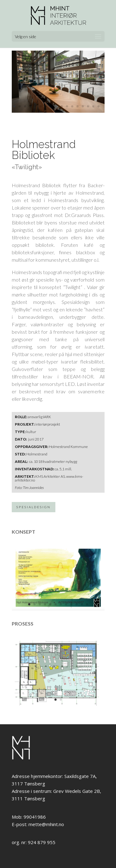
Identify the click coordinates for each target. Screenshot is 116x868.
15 (88, 106)
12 (72, 106)
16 (93, 106)
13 (77, 106)
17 (99, 106)
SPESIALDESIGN (34, 507)
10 (62, 106)
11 (67, 106)
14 (83, 106)
